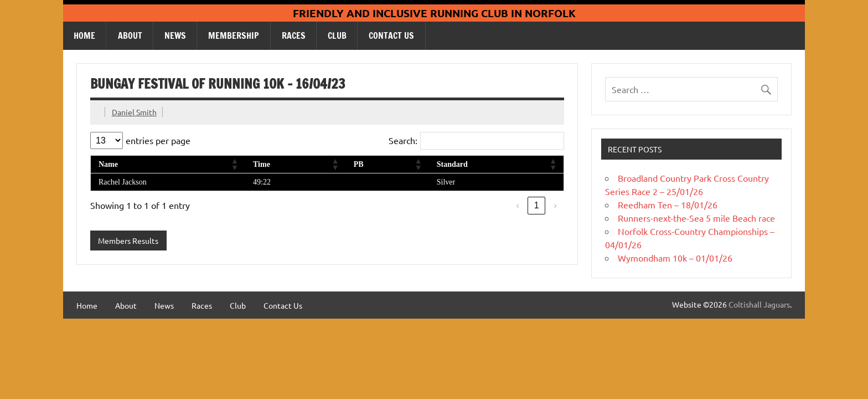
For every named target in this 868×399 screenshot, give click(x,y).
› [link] (556, 205)
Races (294, 35)
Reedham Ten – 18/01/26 (668, 204)
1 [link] (537, 205)
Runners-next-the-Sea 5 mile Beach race (696, 218)
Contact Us (391, 35)
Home (84, 35)
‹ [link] (518, 205)
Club (337, 35)
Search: (403, 140)
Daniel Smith (134, 112)
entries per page (158, 140)
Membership (234, 35)
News (175, 35)
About (130, 35)
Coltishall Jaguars (759, 304)
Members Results (128, 241)
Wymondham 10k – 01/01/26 (675, 258)
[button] (234, 164)
